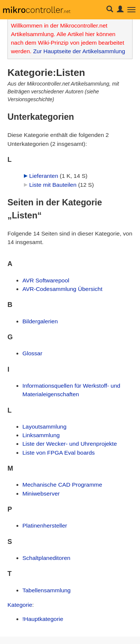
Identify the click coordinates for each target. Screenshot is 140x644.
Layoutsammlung (44, 427)
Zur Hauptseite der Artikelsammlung (79, 51)
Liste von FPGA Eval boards (59, 453)
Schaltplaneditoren (46, 558)
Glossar (32, 353)
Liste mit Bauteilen (53, 185)
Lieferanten (44, 176)
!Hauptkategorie (43, 619)
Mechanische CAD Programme (62, 485)
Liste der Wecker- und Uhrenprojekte (70, 444)
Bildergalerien (40, 321)
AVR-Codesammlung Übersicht (62, 289)
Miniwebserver (41, 494)
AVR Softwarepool (46, 280)
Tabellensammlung (46, 590)
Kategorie (20, 605)
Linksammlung (41, 435)
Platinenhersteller (45, 526)
